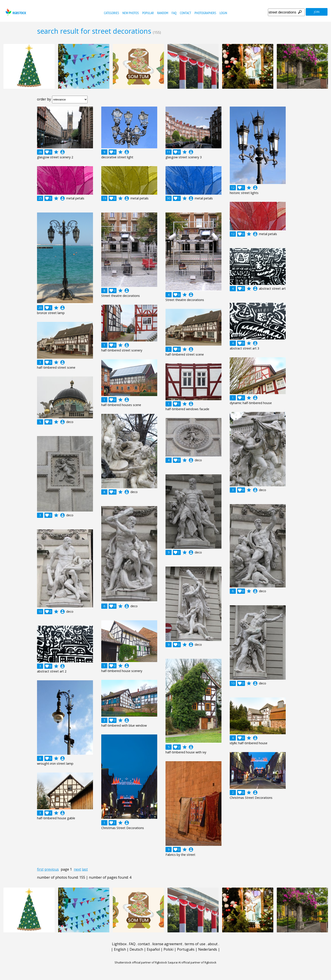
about (213, 944)
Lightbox (119, 944)
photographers (205, 13)
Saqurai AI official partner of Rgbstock (192, 962)
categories (111, 13)
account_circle (62, 152)
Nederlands (208, 949)
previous (52, 869)
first (40, 869)
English (120, 949)
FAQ (174, 13)
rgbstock (15, 12)
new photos (131, 13)
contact (186, 13)
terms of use (195, 944)
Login (223, 13)
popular (148, 13)
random (163, 13)
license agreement (167, 944)
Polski (168, 949)
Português (186, 949)
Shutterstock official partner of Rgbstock (141, 962)
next (77, 869)
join (317, 12)
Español (153, 949)
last (85, 869)
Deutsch (136, 949)
